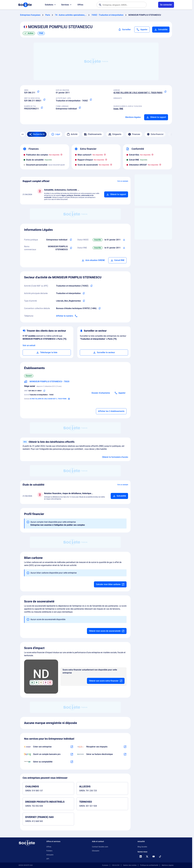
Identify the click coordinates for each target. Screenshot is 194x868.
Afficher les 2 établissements (111, 411)
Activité (72, 134)
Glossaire (96, 851)
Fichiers (49, 851)
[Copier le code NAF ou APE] (91, 100)
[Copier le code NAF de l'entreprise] (91, 286)
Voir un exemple (123, 181)
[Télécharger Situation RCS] (124, 248)
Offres (80, 5)
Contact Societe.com (100, 847)
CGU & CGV (116, 865)
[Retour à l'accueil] (27, 843)
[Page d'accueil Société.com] (25, 5)
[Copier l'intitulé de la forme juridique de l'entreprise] (71, 240)
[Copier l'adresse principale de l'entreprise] (165, 92)
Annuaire (50, 855)
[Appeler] (142, 30)
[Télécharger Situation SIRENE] (124, 240)
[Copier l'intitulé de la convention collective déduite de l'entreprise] (100, 308)
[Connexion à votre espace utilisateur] (166, 5)
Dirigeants (115, 134)
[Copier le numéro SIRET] (44, 100)
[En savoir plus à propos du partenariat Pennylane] (125, 754)
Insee (116, 109)
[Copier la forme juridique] (80, 108)
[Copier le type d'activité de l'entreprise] (84, 301)
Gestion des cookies (130, 865)
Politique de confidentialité (149, 865)
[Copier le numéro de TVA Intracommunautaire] (42, 108)
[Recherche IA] (37, 134)
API (48, 859)
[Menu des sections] (23, 134)
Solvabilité (161, 30)
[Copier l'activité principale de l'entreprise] (84, 293)
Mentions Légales (168, 865)
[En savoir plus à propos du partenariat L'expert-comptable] (72, 762)
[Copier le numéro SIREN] (38, 92)
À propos (105, 865)
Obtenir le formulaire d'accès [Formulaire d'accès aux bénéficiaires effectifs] (115, 457)
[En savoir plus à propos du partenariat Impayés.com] (125, 747)
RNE (121, 109)
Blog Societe (142, 847)
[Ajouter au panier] (116, 194)
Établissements (93, 134)
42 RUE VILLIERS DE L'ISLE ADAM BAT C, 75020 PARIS (138, 93)
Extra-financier (155, 134)
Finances (134, 134)
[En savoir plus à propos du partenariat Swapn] (72, 747)
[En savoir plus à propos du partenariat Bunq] (72, 754)
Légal (56, 134)
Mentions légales (133, 117)
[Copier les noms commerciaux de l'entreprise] (71, 248)
